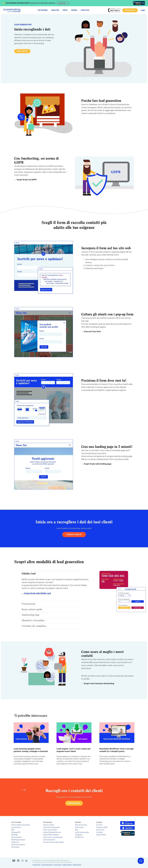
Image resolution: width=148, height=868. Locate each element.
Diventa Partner (101, 835)
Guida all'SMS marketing (51, 835)
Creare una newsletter (50, 830)
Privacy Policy (37, 865)
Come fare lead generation (51, 828)
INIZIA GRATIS (23, 51)
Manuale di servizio (81, 825)
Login (143, 10)
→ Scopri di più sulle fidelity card (36, 593)
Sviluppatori (79, 835)
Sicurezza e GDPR (102, 828)
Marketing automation (18, 840)
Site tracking (15, 847)
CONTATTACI (85, 10)
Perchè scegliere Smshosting (20, 825)
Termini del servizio (47, 865)
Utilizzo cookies (67, 865)
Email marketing (16, 837)
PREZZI (65, 10)
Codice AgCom (77, 865)
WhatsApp (15, 835)
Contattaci (100, 832)
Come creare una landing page (53, 837)
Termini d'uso (58, 865)
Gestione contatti (49, 825)
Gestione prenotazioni (18, 845)
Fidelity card (15, 842)
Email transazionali (49, 840)
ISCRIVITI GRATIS (74, 534)
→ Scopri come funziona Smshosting (98, 684)
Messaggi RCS (16, 832)
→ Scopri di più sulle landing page (96, 464)
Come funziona (16, 828)
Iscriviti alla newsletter (82, 832)
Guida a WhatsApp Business (52, 832)
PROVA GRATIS (130, 10)
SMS (13, 830)
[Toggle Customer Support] (141, 861)
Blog (76, 830)
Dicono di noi (100, 830)
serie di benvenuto (101, 662)
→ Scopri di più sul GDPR (25, 180)
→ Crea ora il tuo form (91, 331)
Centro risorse (79, 828)
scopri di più (62, 3)
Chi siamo (99, 825)
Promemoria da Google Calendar (53, 842)
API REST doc (79, 837)
